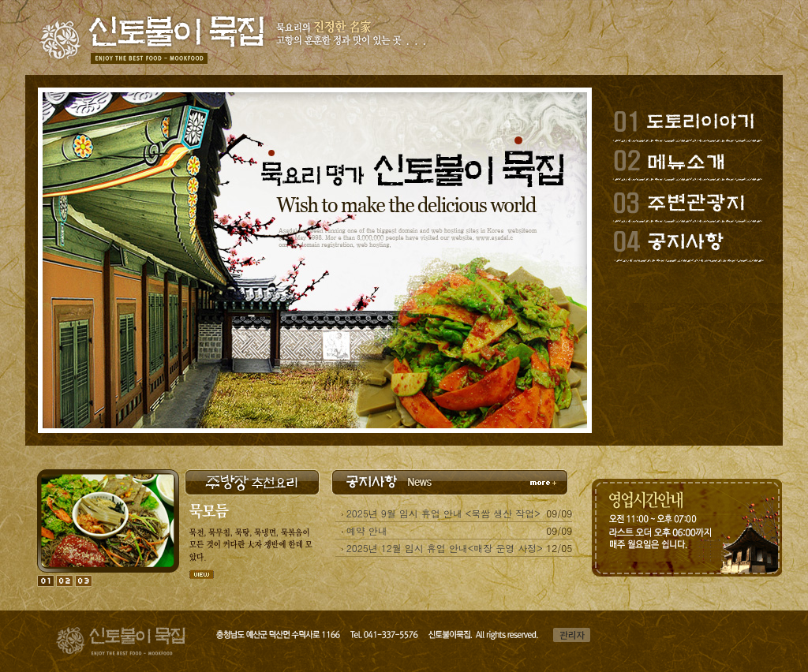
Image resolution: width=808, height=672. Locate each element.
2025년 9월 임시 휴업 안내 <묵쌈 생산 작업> (443, 513)
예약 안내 (367, 530)
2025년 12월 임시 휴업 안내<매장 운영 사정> (445, 548)
